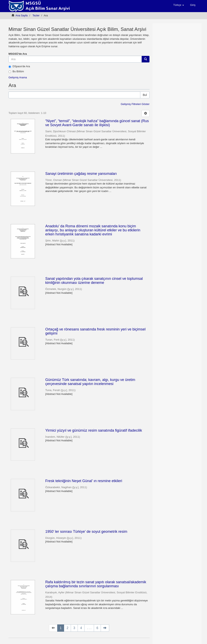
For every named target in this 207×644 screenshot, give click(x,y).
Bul (145, 95)
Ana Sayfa (22, 15)
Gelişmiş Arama (18, 77)
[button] (179, 5)
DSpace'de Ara (19, 66)
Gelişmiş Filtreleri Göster (135, 104)
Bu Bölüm (16, 71)
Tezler (36, 15)
